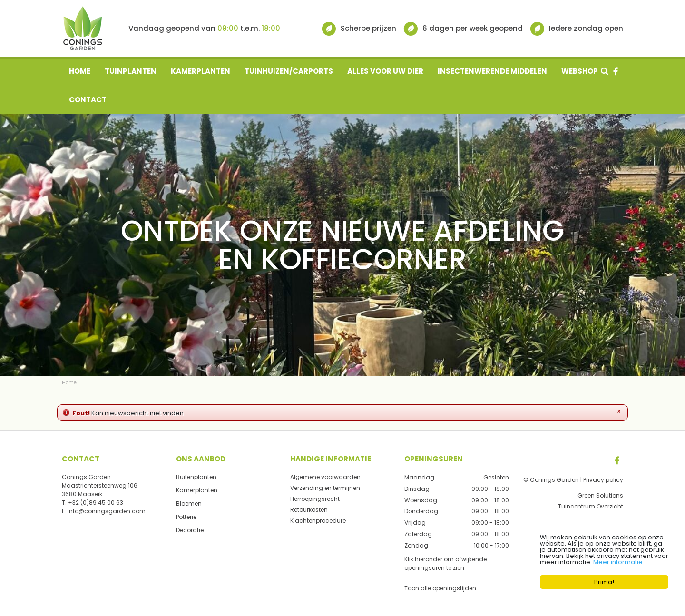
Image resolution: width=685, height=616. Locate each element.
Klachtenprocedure (318, 521)
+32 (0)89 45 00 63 (96, 503)
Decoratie (190, 530)
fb (616, 71)
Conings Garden (86, 477)
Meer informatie (618, 562)
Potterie (186, 517)
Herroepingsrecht (315, 499)
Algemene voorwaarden (325, 477)
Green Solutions (600, 495)
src (605, 71)
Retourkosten (309, 510)
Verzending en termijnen (325, 488)
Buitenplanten (196, 477)
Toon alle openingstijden (440, 588)
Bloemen (189, 504)
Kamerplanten (197, 490)
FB (617, 460)
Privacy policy (603, 480)
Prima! (604, 582)
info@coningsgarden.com (107, 511)
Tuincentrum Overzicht (591, 506)
